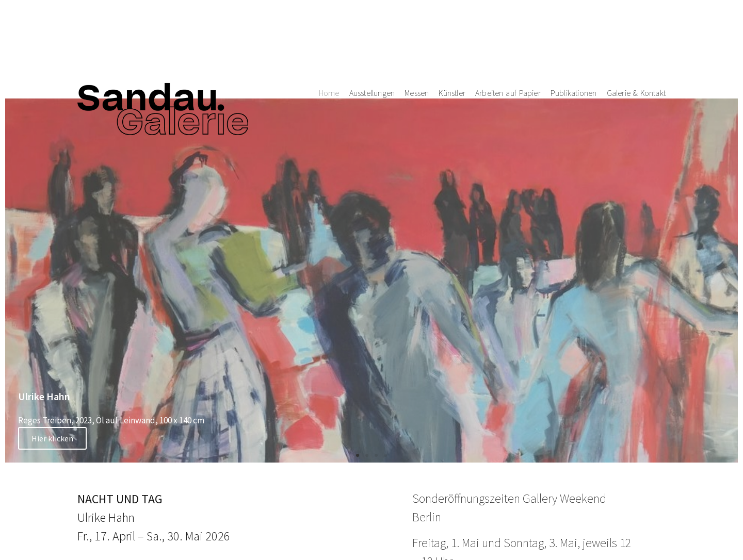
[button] (358, 455)
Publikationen (574, 36)
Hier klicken (52, 438)
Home (329, 36)
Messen (417, 36)
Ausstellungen (372, 36)
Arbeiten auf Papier (508, 36)
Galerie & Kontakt (636, 36)
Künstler (452, 36)
